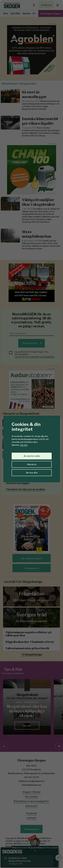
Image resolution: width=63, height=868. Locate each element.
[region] (31, 434)
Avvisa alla (32, 473)
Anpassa (32, 464)
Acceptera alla (32, 456)
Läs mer (24, 445)
